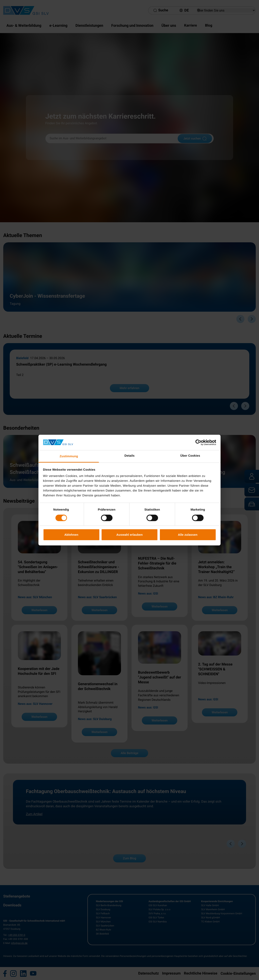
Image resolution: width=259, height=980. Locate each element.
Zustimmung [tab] (69, 456)
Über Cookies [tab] (190, 456)
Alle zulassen (188, 535)
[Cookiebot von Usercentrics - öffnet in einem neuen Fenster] (198, 442)
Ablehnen (71, 535)
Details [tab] (129, 456)
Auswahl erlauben (129, 535)
